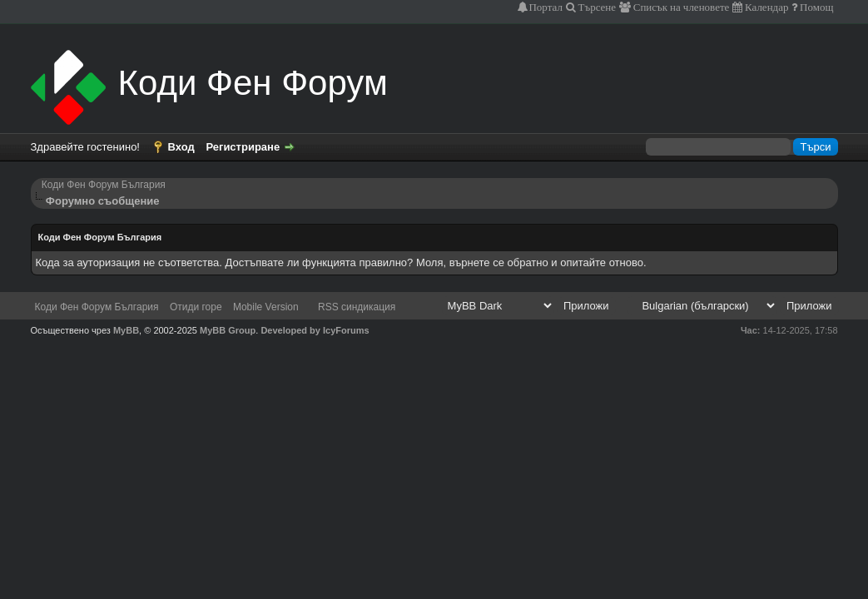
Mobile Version (266, 307)
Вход (181, 147)
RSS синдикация (357, 307)
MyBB (126, 330)
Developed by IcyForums (315, 330)
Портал (545, 7)
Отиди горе (196, 307)
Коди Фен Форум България (104, 185)
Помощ (815, 7)
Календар (765, 7)
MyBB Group (228, 330)
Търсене (596, 7)
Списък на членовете (680, 7)
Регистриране (243, 147)
